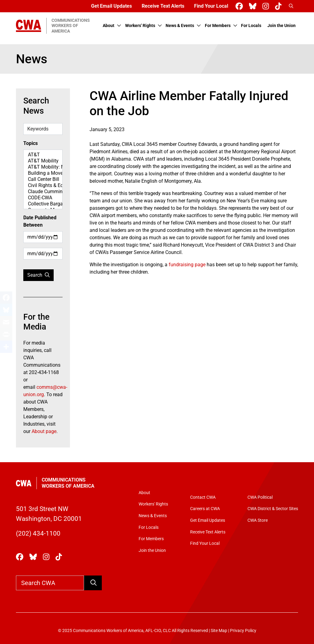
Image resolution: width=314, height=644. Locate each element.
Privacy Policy (243, 631)
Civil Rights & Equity (43, 185)
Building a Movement (43, 173)
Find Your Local (211, 6)
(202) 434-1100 (38, 533)
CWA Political (260, 497)
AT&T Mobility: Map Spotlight (43, 167)
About (109, 26)
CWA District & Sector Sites (273, 509)
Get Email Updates (111, 6)
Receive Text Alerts (163, 6)
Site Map (219, 631)
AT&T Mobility (43, 161)
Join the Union (281, 26)
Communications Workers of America (68, 483)
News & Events (180, 26)
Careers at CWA (205, 509)
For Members (218, 26)
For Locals (251, 26)
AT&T (43, 155)
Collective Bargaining (43, 204)
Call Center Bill (43, 179)
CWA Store (258, 520)
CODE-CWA (43, 198)
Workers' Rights (140, 26)
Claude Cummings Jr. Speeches (43, 192)
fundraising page (187, 265)
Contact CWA (203, 497)
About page (44, 431)
